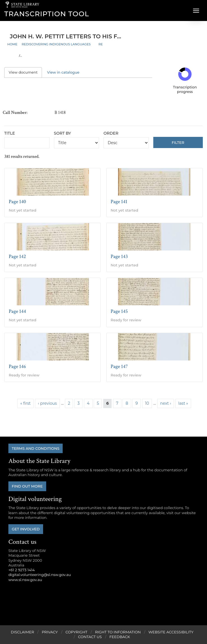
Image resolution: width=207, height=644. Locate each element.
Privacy (50, 632)
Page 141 (119, 202)
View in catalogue (63, 72)
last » (183, 403)
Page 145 (119, 311)
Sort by (63, 133)
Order (111, 133)
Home (12, 44)
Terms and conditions (36, 448)
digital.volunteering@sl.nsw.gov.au (40, 575)
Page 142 (17, 257)
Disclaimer (22, 632)
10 (147, 403)
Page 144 (17, 311)
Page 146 (17, 367)
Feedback (120, 637)
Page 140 (17, 202)
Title (10, 133)
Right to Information (118, 632)
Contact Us (90, 637)
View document (25, 72)
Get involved (26, 529)
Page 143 (119, 257)
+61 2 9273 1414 (22, 570)
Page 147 (119, 367)
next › (166, 403)
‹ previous (47, 403)
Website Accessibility (171, 632)
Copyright (76, 632)
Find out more (27, 486)
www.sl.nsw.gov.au (25, 580)
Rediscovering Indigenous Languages (56, 44)
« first (26, 403)
